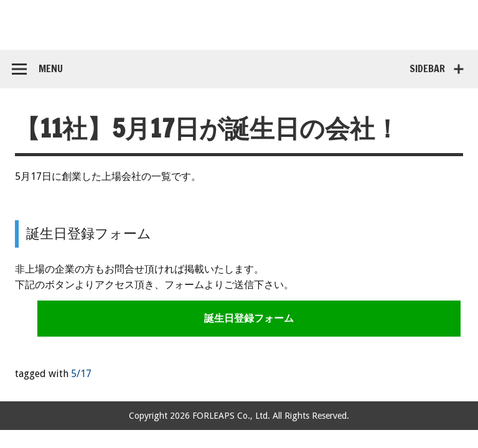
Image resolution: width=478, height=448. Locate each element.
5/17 (81, 374)
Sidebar (427, 68)
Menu (51, 68)
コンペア (239, 25)
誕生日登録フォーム (249, 318)
